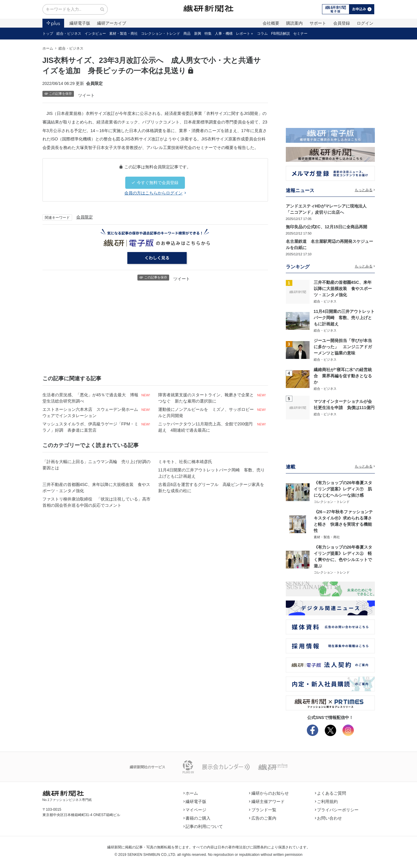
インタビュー (95, 34)
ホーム (48, 48)
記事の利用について (203, 826)
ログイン (365, 23)
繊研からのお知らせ (269, 793)
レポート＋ (245, 34)
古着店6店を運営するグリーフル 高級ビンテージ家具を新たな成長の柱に (211, 488)
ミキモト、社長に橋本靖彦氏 (185, 462)
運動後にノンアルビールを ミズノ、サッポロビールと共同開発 (206, 412)
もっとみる (365, 190)
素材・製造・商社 (123, 34)
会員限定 (85, 217)
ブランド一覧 (263, 810)
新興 (198, 34)
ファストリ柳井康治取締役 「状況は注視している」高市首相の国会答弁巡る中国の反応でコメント (96, 502)
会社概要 (271, 23)
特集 (208, 34)
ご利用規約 (326, 802)
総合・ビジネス (69, 34)
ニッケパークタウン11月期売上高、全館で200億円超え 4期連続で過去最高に (206, 427)
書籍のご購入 (197, 818)
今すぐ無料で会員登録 (155, 183)
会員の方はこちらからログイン (155, 193)
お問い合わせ (329, 818)
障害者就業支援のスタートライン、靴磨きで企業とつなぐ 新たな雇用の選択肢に (206, 398)
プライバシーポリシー (337, 810)
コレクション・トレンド (161, 34)
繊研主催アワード (267, 802)
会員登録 (342, 23)
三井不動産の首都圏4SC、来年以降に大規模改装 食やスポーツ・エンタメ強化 (96, 488)
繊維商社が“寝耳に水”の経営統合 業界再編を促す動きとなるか (343, 376)
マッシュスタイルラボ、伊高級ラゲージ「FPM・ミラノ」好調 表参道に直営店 (91, 427)
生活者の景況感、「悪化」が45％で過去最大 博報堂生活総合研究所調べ (91, 398)
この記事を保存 (58, 94)
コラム (262, 34)
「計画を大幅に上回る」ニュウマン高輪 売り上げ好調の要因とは (96, 465)
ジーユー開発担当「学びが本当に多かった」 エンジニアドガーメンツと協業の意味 (343, 347)
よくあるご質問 (331, 793)
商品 (187, 34)
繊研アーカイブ (112, 23)
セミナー (300, 34)
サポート (318, 23)
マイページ (195, 810)
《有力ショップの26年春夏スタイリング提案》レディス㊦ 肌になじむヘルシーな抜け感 (343, 489)
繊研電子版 (80, 23)
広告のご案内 (263, 818)
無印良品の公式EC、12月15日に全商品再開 (327, 227)
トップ (48, 34)
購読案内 (294, 23)
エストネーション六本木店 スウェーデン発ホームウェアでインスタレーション (90, 412)
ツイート (86, 95)
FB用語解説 (281, 34)
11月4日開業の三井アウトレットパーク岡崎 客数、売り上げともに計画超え (211, 473)
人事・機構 (224, 34)
